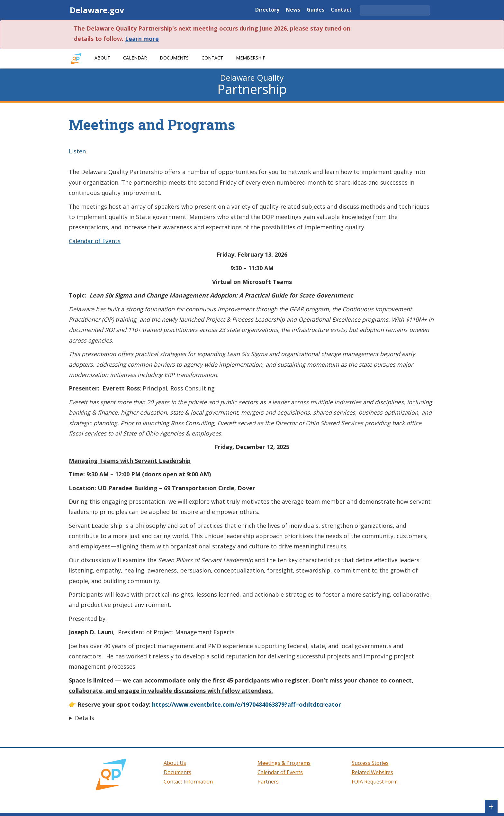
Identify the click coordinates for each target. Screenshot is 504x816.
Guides (315, 10)
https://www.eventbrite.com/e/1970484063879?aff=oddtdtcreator (247, 704)
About (102, 58)
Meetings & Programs (284, 763)
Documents (174, 58)
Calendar (135, 58)
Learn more (142, 39)
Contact (341, 10)
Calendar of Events (95, 241)
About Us (175, 763)
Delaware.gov (97, 10)
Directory (267, 10)
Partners (268, 782)
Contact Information (188, 782)
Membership (251, 58)
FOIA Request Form (375, 782)
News (293, 10)
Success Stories (370, 763)
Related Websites (372, 772)
